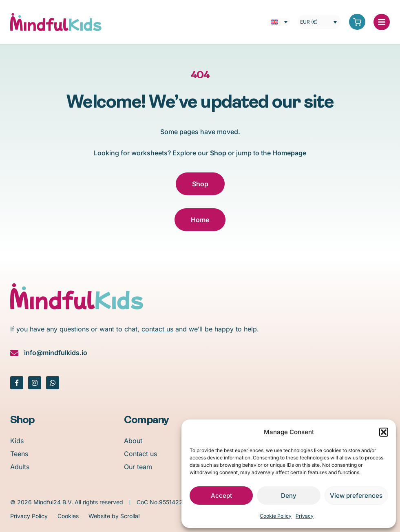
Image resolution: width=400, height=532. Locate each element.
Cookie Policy (276, 516)
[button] (384, 432)
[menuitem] (280, 22)
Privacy (305, 516)
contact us (157, 329)
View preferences (356, 496)
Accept (221, 496)
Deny (289, 496)
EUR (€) (309, 22)
